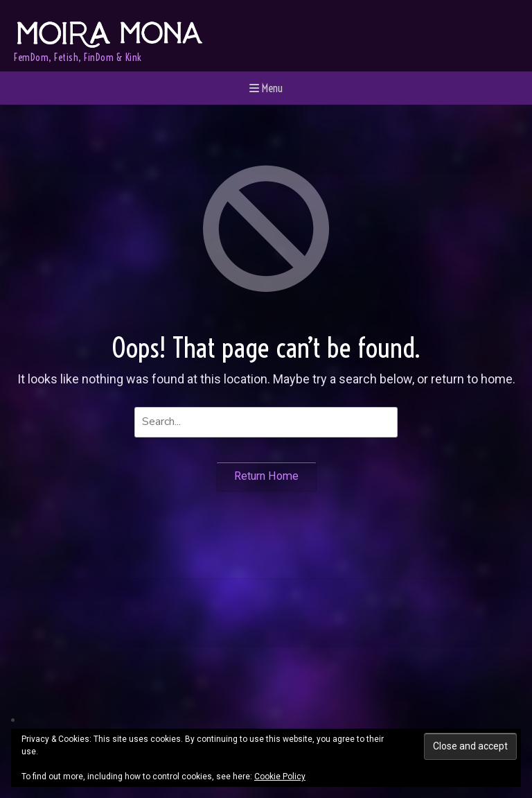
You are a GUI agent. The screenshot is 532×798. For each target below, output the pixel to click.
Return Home (266, 476)
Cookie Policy (280, 777)
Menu (266, 88)
